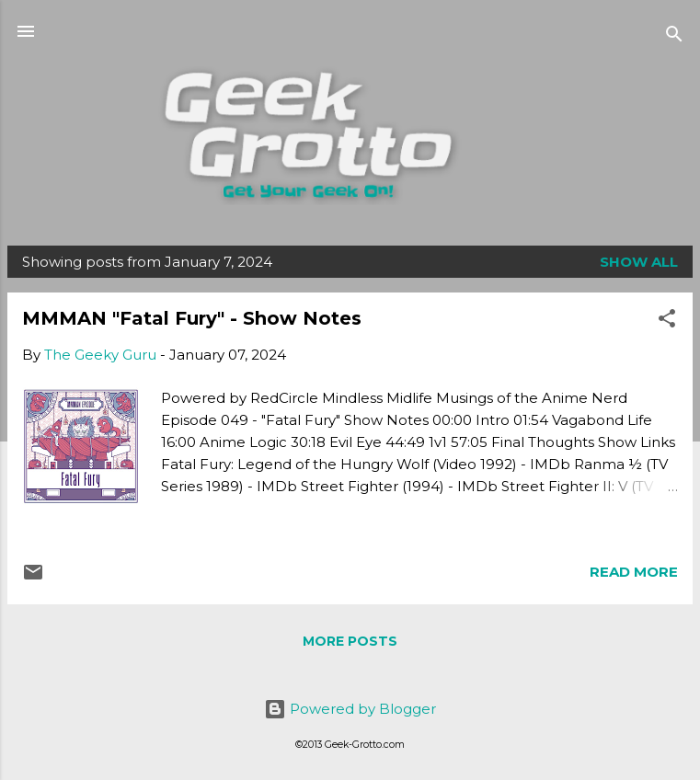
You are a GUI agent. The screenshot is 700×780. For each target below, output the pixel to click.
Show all (639, 262)
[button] (667, 321)
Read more (634, 572)
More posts (350, 641)
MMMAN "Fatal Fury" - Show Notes (192, 318)
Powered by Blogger (350, 709)
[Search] (674, 37)
